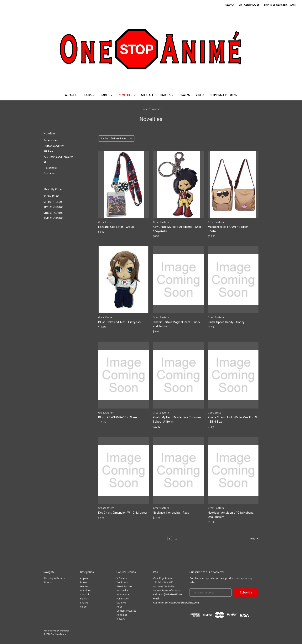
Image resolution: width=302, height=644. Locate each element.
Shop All (147, 95)
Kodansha (122, 590)
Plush (47, 162)
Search (230, 5)
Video (200, 95)
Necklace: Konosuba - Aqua (171, 513)
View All (121, 619)
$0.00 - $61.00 (51, 196)
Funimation (123, 598)
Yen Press (122, 582)
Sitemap (48, 582)
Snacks (185, 95)
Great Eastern (125, 586)
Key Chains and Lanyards (58, 157)
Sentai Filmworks (126, 611)
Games (107, 95)
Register (281, 5)
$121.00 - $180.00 (53, 207)
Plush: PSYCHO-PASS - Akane (118, 417)
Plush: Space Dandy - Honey (226, 322)
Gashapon (49, 173)
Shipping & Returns (223, 95)
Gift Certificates (249, 5)
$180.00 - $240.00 (53, 213)
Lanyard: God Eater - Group (116, 227)
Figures (167, 95)
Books (89, 95)
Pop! (119, 607)
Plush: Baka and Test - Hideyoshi (120, 322)
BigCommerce (62, 631)
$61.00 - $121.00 (53, 202)
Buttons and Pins (54, 146)
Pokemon (122, 615)
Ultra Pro (122, 603)
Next (254, 539)
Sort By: (104, 138)
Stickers (48, 151)
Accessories (51, 140)
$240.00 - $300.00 (53, 218)
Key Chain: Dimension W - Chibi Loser (123, 513)
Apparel (71, 95)
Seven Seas (123, 594)
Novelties (127, 95)
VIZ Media (122, 578)
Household (50, 168)
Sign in (268, 5)
